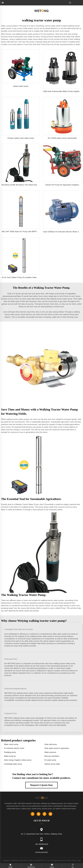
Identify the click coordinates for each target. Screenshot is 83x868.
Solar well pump (51, 744)
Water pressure (50, 752)
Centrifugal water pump (13, 764)
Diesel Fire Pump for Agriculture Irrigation (62, 185)
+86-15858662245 (41, 844)
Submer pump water (52, 764)
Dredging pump (10, 752)
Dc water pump (50, 760)
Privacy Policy (71, 860)
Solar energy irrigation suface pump (18, 760)
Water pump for (10, 756)
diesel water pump (21, 86)
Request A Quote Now (42, 785)
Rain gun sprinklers (52, 756)
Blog (79, 860)
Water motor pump (11, 744)
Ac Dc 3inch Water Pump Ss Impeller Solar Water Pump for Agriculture (30, 277)
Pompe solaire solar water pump (21, 138)
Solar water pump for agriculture (57, 748)
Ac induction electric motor (14, 748)
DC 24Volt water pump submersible (62, 138)
